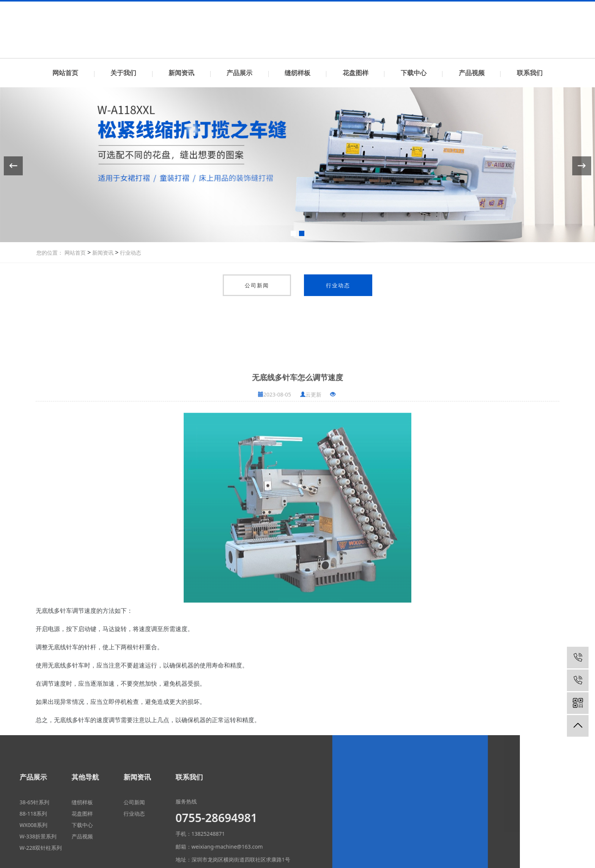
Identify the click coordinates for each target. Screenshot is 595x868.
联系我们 (502, 7)
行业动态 (130, 253)
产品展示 (239, 73)
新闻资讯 (181, 73)
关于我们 (123, 73)
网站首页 (65, 73)
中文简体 (527, 7)
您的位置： (50, 253)
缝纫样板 (297, 73)
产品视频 (472, 73)
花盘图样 (356, 73)
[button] (293, 233)
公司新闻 (257, 285)
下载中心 (414, 73)
